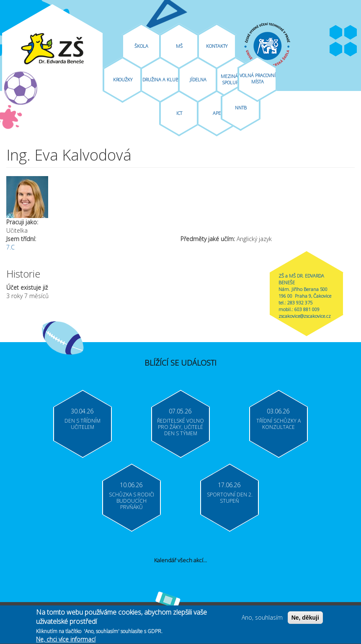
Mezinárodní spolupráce (236, 79)
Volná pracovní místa (258, 78)
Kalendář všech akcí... (180, 560)
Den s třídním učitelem (83, 424)
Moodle (351, 49)
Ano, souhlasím (262, 619)
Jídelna (198, 79)
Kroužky (123, 79)
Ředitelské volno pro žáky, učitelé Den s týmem (180, 427)
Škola (141, 46)
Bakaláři (336, 49)
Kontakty (217, 46)
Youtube (351, 33)
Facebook (336, 33)
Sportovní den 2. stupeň (230, 498)
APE (217, 113)
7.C (10, 247)
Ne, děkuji (305, 619)
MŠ (179, 46)
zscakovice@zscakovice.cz (305, 316)
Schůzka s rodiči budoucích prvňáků (132, 501)
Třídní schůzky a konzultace (278, 424)
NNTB (241, 108)
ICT (179, 113)
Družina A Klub (160, 79)
